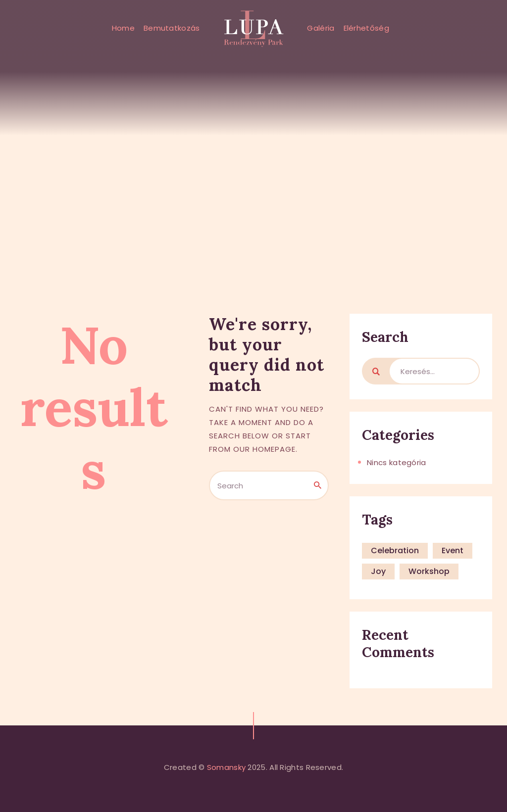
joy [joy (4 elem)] (378, 571)
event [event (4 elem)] (453, 550)
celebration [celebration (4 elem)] (395, 550)
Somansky (226, 767)
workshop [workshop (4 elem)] (429, 571)
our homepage (264, 449)
